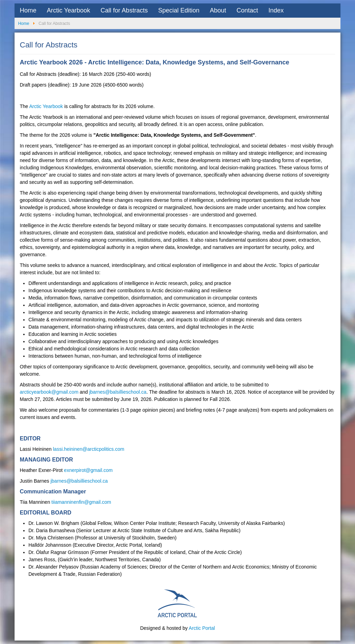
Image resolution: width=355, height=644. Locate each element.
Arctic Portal (202, 628)
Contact (247, 10)
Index (276, 10)
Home (28, 10)
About (218, 10)
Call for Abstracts (124, 10)
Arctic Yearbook (68, 10)
